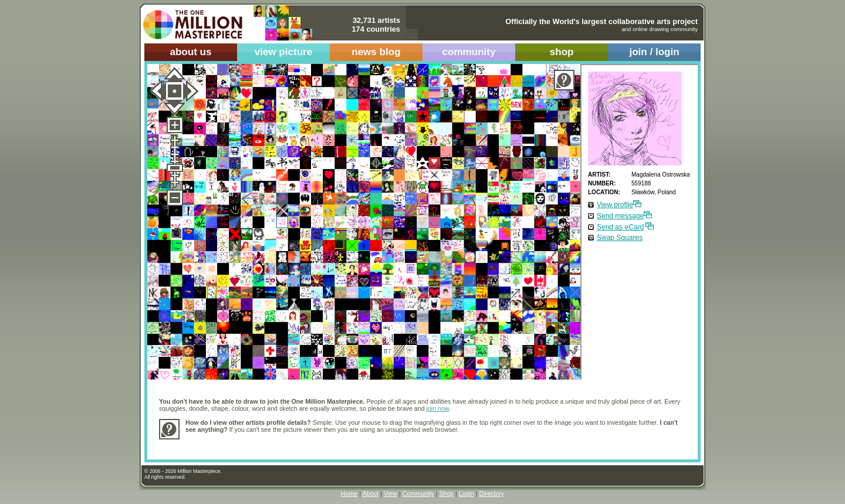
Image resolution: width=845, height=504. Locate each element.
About (370, 493)
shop (562, 52)
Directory (492, 493)
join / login (654, 52)
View (391, 493)
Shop (446, 493)
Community (418, 493)
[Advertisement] (399, 443)
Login (467, 493)
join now (438, 408)
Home (349, 493)
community (469, 52)
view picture (284, 52)
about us (190, 52)
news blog (376, 52)
